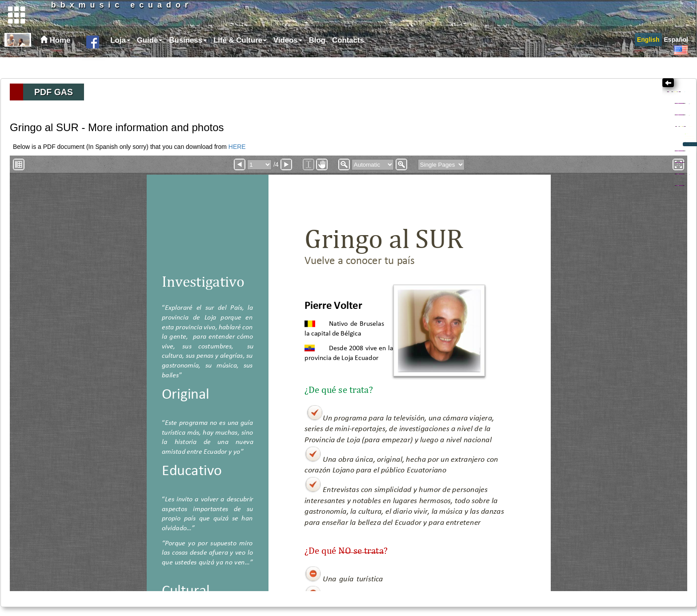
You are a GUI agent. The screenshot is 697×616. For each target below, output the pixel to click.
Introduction (577, 163)
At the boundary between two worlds (611, 174)
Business (188, 61)
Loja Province (579, 242)
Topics (572, 111)
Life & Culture (240, 61)
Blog (317, 61)
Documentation (595, 204)
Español (676, 60)
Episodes (574, 194)
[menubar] (236, 61)
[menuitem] (119, 61)
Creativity (570, 125)
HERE (237, 147)
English (648, 60)
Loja (120, 61)
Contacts (348, 61)
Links (559, 256)
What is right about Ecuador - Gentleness (619, 183)
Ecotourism (569, 229)
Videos (288, 61)
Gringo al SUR (575, 152)
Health (561, 216)
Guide (150, 61)
